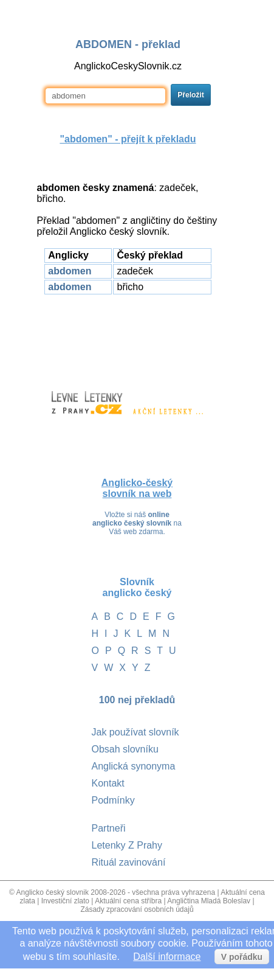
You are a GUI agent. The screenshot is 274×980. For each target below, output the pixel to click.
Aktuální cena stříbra (128, 901)
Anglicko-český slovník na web (137, 488)
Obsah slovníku (125, 749)
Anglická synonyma (134, 766)
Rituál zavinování (129, 862)
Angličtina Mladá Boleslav (209, 901)
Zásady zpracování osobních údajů (137, 909)
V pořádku (242, 957)
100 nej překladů (137, 700)
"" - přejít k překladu (128, 139)
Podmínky (113, 800)
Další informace (167, 957)
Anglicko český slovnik (53, 892)
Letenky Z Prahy (127, 845)
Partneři (109, 828)
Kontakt (108, 783)
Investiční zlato (65, 901)
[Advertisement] (128, 337)
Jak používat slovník (135, 732)
